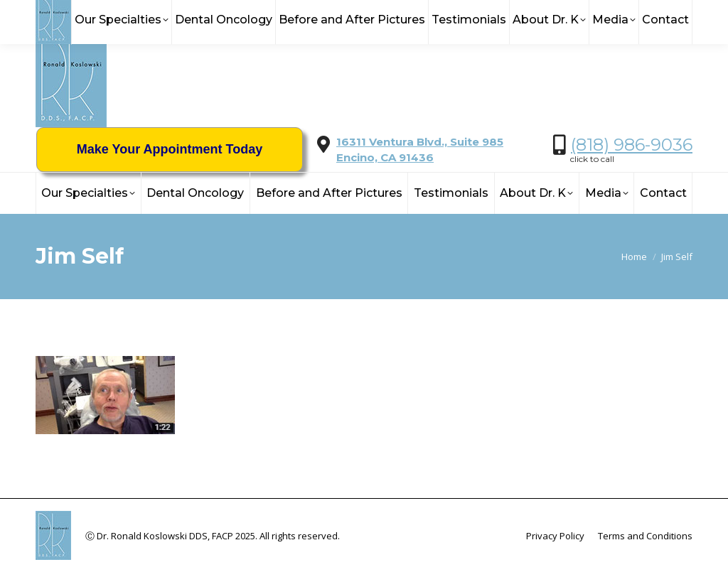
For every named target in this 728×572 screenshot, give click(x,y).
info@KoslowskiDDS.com (175, 15)
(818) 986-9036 (632, 145)
